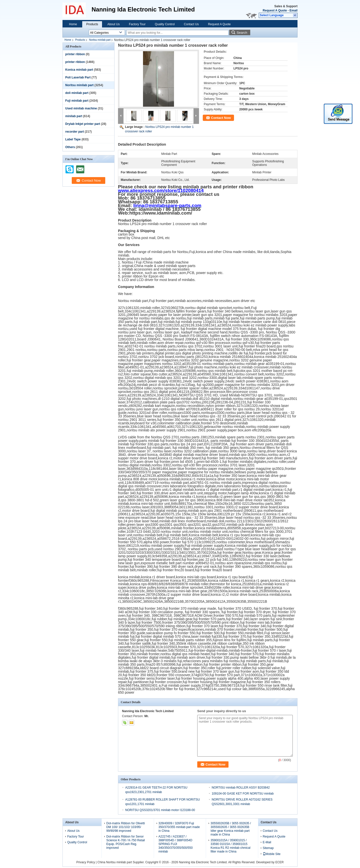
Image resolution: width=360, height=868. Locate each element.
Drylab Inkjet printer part (83, 124)
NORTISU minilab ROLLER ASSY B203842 (241, 788)
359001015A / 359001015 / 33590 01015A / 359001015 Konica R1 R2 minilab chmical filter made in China (230, 846)
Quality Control (165, 24)
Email (293, 10)
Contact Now (221, 118)
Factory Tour (137, 24)
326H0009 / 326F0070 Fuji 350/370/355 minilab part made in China (179, 827)
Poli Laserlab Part (78, 77)
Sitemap (268, 848)
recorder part (75, 132)
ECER (279, 862)
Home (73, 24)
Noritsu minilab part (100, 40)
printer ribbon (75, 54)
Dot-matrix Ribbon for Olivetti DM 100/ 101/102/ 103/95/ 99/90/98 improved (125, 827)
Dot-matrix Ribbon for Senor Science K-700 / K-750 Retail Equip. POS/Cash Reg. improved (125, 842)
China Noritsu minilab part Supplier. (121, 862)
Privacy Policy (86, 862)
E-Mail (267, 842)
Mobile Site (272, 854)
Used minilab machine (81, 108)
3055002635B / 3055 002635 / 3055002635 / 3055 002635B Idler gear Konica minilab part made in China (231, 829)
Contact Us (191, 24)
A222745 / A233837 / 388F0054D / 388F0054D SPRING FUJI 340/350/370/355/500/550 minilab (176, 844)
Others (70, 147)
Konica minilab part (79, 70)
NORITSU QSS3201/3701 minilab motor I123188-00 (160, 810)
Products (92, 24)
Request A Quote (275, 10)
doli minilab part (77, 93)
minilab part (74, 116)
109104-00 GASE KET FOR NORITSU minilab (243, 794)
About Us (113, 24)
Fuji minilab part (77, 101)
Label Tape (73, 139)
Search (242, 33)
